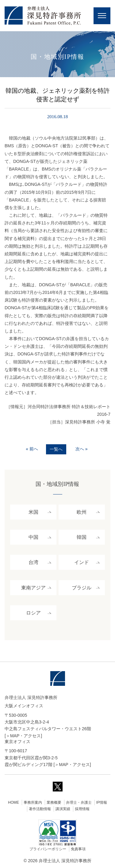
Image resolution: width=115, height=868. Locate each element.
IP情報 (102, 802)
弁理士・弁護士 (79, 802)
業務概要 (54, 802)
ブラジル (82, 588)
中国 (33, 537)
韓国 (82, 537)
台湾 (33, 562)
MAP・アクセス (25, 736)
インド (82, 562)
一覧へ (56, 449)
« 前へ (32, 449)
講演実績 (63, 809)
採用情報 (82, 809)
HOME (13, 802)
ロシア (33, 613)
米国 (33, 512)
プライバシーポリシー (48, 849)
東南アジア (33, 588)
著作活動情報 (40, 809)
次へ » (82, 449)
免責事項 (78, 849)
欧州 (82, 512)
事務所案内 (33, 802)
